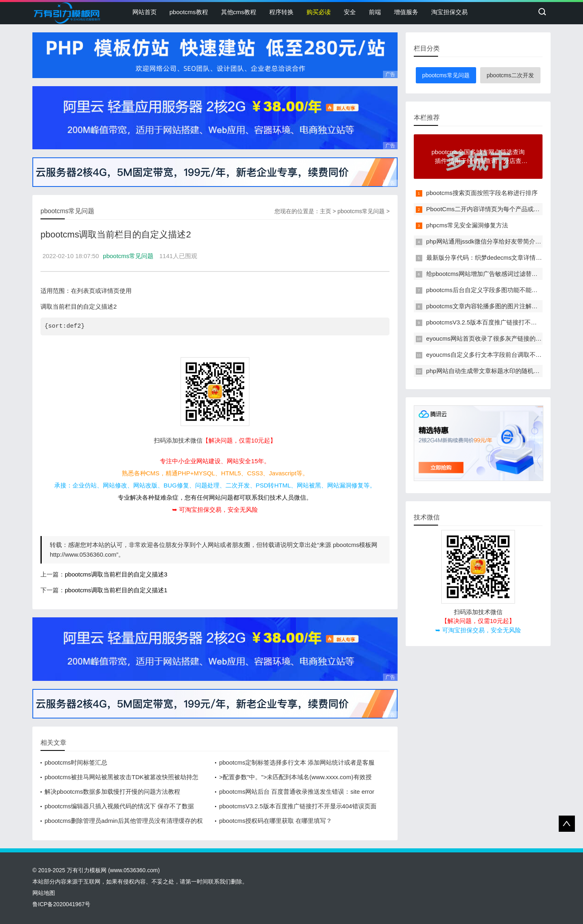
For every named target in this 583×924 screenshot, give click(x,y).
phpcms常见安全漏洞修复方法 (467, 225)
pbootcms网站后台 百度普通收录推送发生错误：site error (297, 792)
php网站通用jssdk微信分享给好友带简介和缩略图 (493, 241)
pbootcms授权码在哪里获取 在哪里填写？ (276, 821)
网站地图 (44, 893)
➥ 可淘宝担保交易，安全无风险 (215, 510)
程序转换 (281, 12)
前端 (375, 12)
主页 (326, 211)
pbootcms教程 (189, 12)
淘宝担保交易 (449, 12)
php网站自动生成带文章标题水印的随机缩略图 (489, 371)
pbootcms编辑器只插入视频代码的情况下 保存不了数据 (119, 806)
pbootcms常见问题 (361, 211)
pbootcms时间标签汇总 (76, 762)
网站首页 (145, 12)
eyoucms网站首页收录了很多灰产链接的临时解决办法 (499, 338)
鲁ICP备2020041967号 (61, 904)
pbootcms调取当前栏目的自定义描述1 (116, 590)
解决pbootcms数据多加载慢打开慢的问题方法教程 (112, 792)
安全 (350, 12)
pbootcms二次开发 (510, 75)
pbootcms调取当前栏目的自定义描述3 (116, 574)
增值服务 (406, 12)
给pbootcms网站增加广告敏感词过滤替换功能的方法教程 (503, 274)
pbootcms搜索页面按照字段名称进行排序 (482, 193)
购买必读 (319, 12)
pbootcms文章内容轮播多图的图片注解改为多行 (491, 306)
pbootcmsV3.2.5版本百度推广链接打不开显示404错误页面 (298, 806)
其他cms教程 (239, 12)
